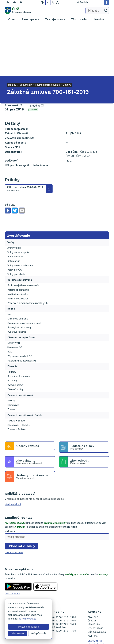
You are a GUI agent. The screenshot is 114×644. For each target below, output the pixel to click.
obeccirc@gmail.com (98, 594)
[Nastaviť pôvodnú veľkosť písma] (53, 2)
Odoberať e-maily (21, 496)
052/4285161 (95, 591)
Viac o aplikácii (12, 544)
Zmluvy (33, 60)
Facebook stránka (97, 598)
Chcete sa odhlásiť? (14, 503)
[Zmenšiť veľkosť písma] (48, 2)
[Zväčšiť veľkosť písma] (58, 2)
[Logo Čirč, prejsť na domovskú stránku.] (18, 11)
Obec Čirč (104, 632)
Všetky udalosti (13, 454)
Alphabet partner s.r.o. (98, 628)
